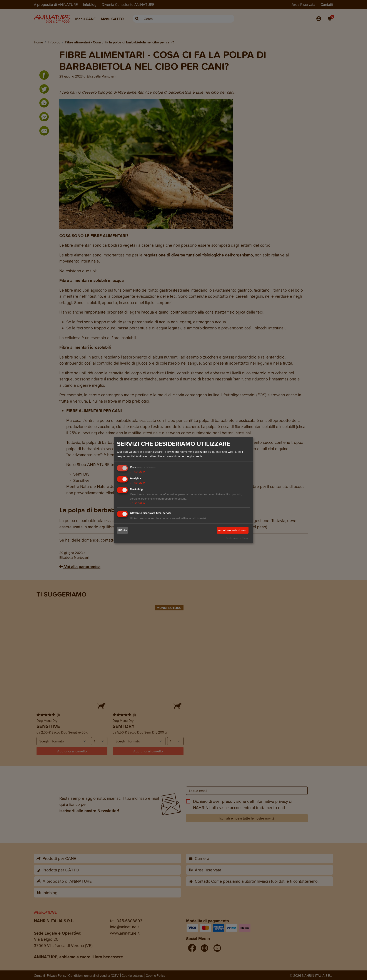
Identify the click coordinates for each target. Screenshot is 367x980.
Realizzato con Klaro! (237, 538)
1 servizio (137, 472)
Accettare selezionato (233, 530)
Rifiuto (123, 530)
